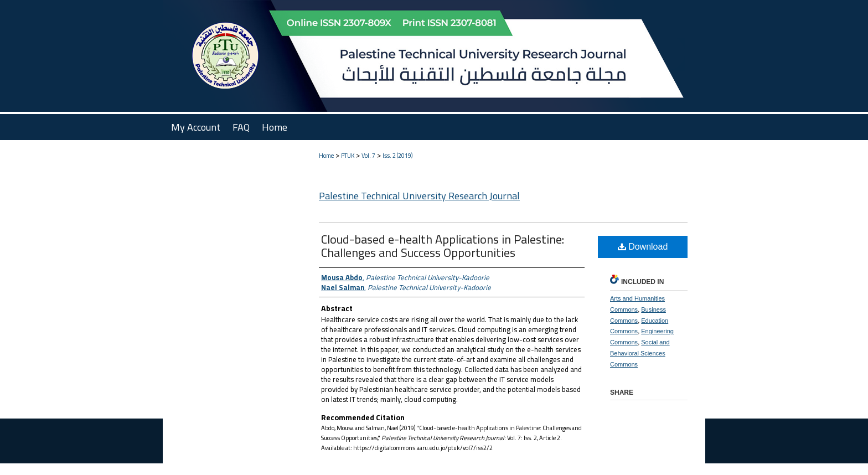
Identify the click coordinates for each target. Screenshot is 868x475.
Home (326, 156)
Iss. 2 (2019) (397, 156)
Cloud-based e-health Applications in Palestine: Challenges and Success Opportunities (443, 246)
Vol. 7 (368, 156)
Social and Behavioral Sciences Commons (640, 353)
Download (643, 247)
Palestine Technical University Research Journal (419, 196)
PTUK (348, 156)
